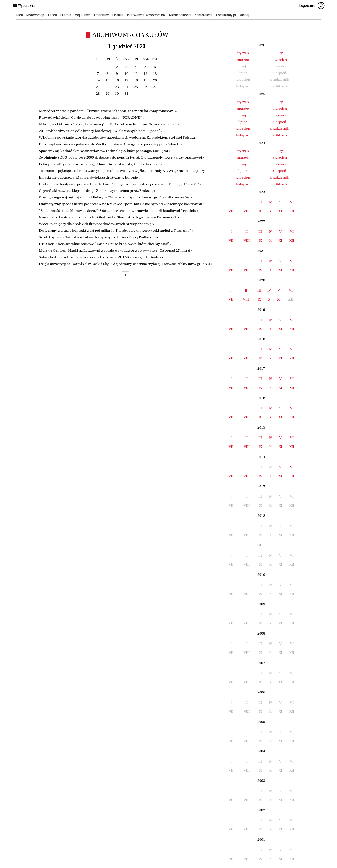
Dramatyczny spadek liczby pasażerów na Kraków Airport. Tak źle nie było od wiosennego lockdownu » (122, 204)
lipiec (243, 122)
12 (145, 74)
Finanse (120, 15)
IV (270, 202)
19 (145, 80)
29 (107, 94)
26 (145, 87)
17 (126, 80)
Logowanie (312, 5)
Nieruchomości (183, 15)
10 (126, 74)
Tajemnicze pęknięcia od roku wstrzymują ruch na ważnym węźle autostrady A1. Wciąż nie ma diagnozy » (123, 171)
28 (98, 94)
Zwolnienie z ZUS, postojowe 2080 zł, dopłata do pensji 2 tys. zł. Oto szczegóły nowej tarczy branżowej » (122, 157)
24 (126, 87)
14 (98, 80)
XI (280, 211)
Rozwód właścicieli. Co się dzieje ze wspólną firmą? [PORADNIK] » (92, 118)
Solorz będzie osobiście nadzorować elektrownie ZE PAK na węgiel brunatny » (101, 257)
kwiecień (280, 60)
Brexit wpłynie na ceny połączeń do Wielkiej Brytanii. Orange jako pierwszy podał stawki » (111, 144)
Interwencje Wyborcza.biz (149, 15)
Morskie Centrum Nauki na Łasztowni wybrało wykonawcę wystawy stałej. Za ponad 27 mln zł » (116, 250)
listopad (243, 135)
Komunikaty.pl (230, 15)
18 (136, 80)
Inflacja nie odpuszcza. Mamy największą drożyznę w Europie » (90, 177)
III (260, 202)
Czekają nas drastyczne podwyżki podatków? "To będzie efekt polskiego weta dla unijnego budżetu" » (120, 184)
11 (136, 74)
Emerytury (104, 15)
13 (155, 74)
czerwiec (280, 115)
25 (136, 87)
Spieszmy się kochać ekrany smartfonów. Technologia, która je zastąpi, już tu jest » (105, 151)
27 (155, 87)
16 (117, 80)
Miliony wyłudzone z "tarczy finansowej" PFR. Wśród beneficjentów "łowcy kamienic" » (109, 124)
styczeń (243, 53)
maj (243, 115)
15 (107, 80)
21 (98, 87)
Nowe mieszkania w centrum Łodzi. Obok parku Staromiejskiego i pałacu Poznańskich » (109, 217)
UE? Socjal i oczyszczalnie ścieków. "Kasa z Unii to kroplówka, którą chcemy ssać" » (105, 244)
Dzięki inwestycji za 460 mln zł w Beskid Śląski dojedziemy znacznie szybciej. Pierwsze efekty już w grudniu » (126, 264)
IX (260, 211)
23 (117, 87)
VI (292, 202)
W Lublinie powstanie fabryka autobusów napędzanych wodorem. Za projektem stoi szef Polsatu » (118, 137)
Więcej (249, 15)
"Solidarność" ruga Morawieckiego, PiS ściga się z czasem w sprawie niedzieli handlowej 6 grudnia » (119, 211)
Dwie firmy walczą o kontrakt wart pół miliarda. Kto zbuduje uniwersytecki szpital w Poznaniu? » (116, 231)
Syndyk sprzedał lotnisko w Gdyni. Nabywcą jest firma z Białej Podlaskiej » (98, 237)
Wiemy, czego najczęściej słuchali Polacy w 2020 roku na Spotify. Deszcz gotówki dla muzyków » (116, 197)
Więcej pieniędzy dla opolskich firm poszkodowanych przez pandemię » (96, 224)
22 (107, 87)
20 (155, 80)
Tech (19, 15)
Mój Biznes (84, 15)
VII (231, 211)
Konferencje (207, 15)
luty (280, 53)
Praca (53, 15)
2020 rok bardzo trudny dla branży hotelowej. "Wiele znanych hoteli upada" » (101, 131)
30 (117, 94)
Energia (67, 15)
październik (280, 128)
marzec (243, 60)
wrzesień (243, 128)
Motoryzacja (36, 15)
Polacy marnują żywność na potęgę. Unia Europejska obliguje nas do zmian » (101, 164)
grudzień (280, 135)
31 (126, 94)
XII (292, 211)
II (246, 202)
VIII (247, 211)
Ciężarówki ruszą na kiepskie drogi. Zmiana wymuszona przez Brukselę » (97, 191)
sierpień (280, 122)
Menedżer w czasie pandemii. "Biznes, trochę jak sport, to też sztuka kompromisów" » (108, 111)
